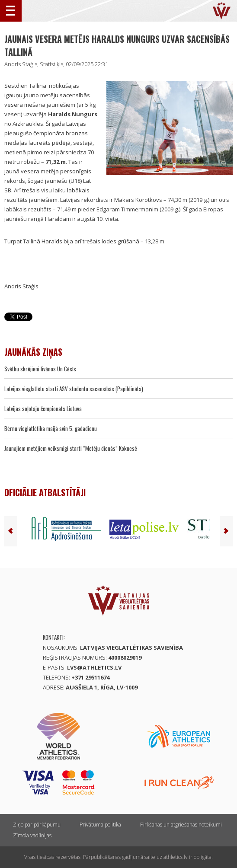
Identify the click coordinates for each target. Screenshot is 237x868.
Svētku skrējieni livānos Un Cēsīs (40, 369)
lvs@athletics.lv (94, 667)
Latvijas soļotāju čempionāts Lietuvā (43, 408)
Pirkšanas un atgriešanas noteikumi (181, 825)
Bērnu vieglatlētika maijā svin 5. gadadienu (51, 428)
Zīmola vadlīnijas (32, 835)
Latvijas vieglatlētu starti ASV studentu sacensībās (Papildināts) (74, 389)
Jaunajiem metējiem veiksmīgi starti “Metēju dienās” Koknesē (71, 448)
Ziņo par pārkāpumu (37, 825)
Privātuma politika (100, 825)
